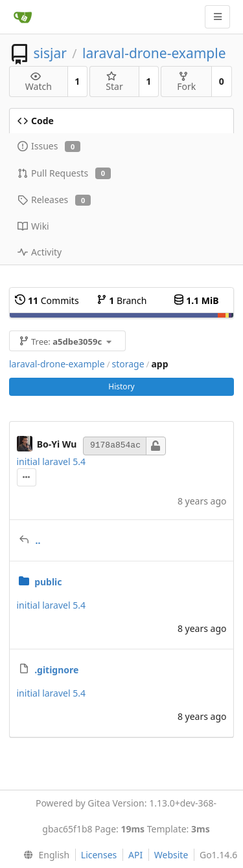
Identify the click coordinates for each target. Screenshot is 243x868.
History (121, 386)
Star (114, 82)
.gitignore (56, 670)
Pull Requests (64, 173)
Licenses (99, 855)
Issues (49, 146)
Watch (39, 82)
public (48, 582)
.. (38, 540)
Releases (54, 200)
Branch (122, 300)
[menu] (44, 855)
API (135, 855)
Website (171, 855)
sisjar (50, 53)
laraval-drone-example (154, 53)
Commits (47, 300)
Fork (186, 82)
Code (36, 121)
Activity (40, 252)
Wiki (33, 226)
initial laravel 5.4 (52, 461)
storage (128, 364)
